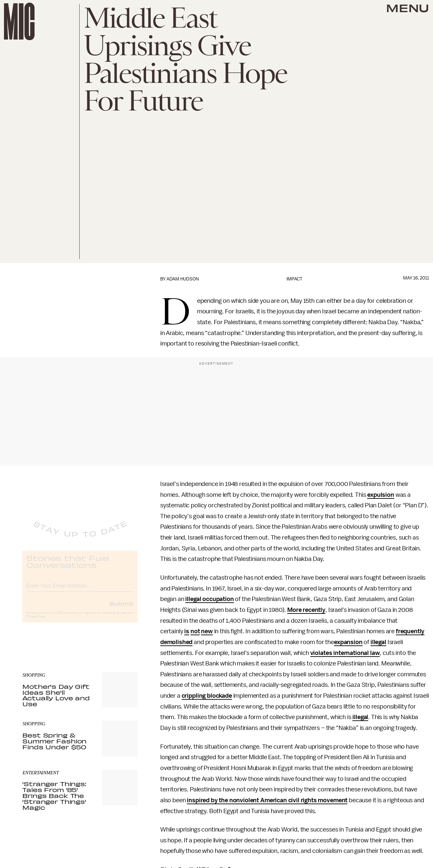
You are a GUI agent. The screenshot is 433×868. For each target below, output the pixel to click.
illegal (378, 642)
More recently (306, 610)
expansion (348, 642)
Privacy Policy (36, 622)
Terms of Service (115, 618)
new (207, 631)
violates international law (345, 653)
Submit (121, 609)
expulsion (381, 495)
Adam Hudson (183, 279)
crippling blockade (207, 696)
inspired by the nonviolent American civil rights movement (267, 800)
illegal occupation (209, 599)
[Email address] (80, 590)
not (195, 631)
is (187, 631)
